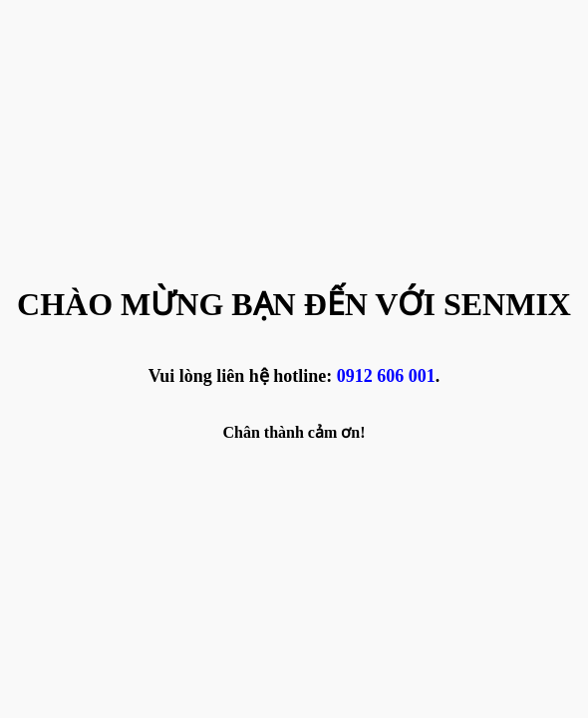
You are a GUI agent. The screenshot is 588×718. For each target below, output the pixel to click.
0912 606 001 (386, 376)
